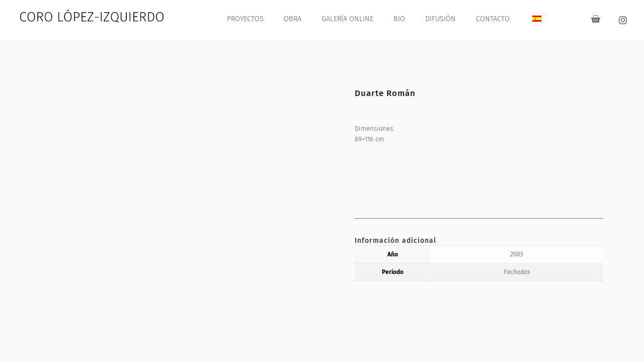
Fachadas (517, 272)
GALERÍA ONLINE (349, 19)
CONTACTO (493, 19)
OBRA (295, 19)
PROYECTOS (248, 19)
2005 (517, 254)
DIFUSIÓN (441, 19)
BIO (400, 19)
